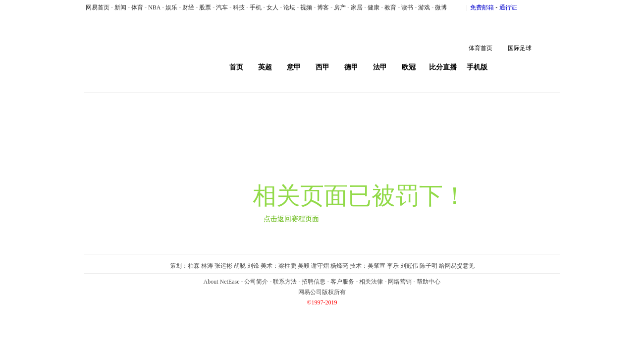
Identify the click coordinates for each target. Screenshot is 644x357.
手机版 (477, 67)
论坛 (289, 7)
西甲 (322, 67)
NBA (154, 7)
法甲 (380, 67)
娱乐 (171, 7)
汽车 (222, 7)
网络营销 (400, 282)
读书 (407, 7)
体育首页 (481, 48)
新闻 (120, 7)
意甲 (294, 67)
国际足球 (520, 48)
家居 (357, 7)
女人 (272, 7)
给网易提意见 (457, 266)
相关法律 (371, 282)
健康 (374, 7)
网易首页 (98, 7)
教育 (390, 7)
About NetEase (222, 282)
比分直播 (443, 67)
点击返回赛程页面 (291, 219)
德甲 (351, 67)
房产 (340, 7)
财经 (188, 7)
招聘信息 (314, 282)
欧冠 (409, 67)
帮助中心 (429, 282)
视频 (306, 7)
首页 (236, 67)
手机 (256, 7)
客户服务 (342, 282)
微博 (441, 7)
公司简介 (256, 282)
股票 (205, 7)
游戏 (424, 7)
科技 (239, 7)
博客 (323, 7)
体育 (137, 7)
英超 (265, 67)
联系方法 (285, 282)
